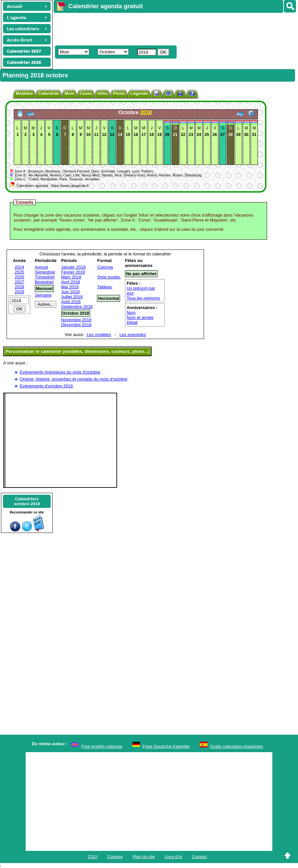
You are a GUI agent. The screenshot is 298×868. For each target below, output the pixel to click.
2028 (20, 287)
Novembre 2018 (76, 320)
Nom (131, 313)
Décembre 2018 (76, 325)
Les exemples (133, 335)
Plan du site (144, 857)
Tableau (105, 287)
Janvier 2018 (73, 267)
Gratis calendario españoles (237, 746)
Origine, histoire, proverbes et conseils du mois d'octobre (74, 379)
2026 (20, 277)
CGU (93, 857)
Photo (119, 93)
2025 (20, 272)
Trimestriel (45, 277)
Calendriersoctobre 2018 (27, 501)
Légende (139, 93)
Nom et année (140, 317)
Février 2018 (73, 272)
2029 (20, 292)
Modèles (24, 93)
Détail (132, 322)
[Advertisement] (173, 28)
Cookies (115, 857)
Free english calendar (102, 746)
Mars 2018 (71, 277)
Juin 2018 (70, 292)
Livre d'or (174, 857)
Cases (86, 93)
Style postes (109, 277)
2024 (20, 267)
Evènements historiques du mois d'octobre (60, 372)
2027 (20, 282)
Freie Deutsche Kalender (166, 746)
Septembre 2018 (77, 307)
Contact (199, 857)
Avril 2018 (71, 282)
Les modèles (99, 335)
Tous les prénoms (143, 298)
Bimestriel (44, 282)
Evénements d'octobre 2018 (46, 386)
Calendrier (49, 93)
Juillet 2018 (72, 297)
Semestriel (45, 272)
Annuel (41, 267)
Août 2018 (71, 302)
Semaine (43, 295)
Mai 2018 (70, 287)
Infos (102, 93)
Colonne (105, 267)
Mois (69, 93)
